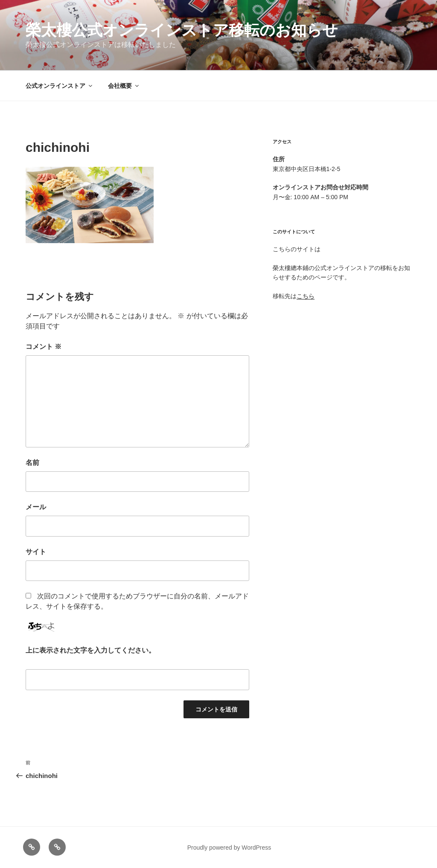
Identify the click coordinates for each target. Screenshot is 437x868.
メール (36, 507)
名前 (32, 463)
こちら (306, 296)
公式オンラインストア (60, 86)
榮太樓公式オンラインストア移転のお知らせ (182, 30)
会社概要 (124, 86)
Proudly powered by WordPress (229, 848)
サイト (36, 552)
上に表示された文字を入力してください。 (90, 650)
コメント (44, 347)
